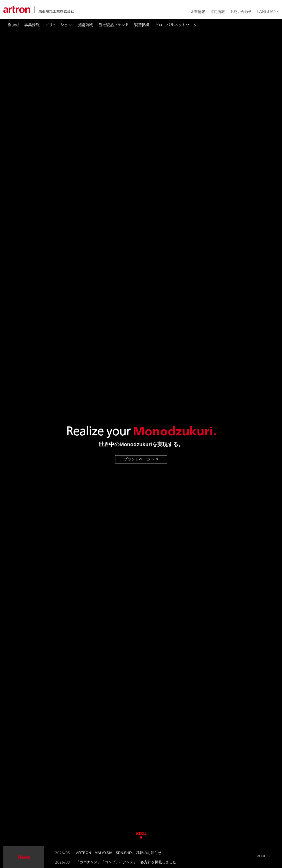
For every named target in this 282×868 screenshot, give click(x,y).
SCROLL (141, 833)
